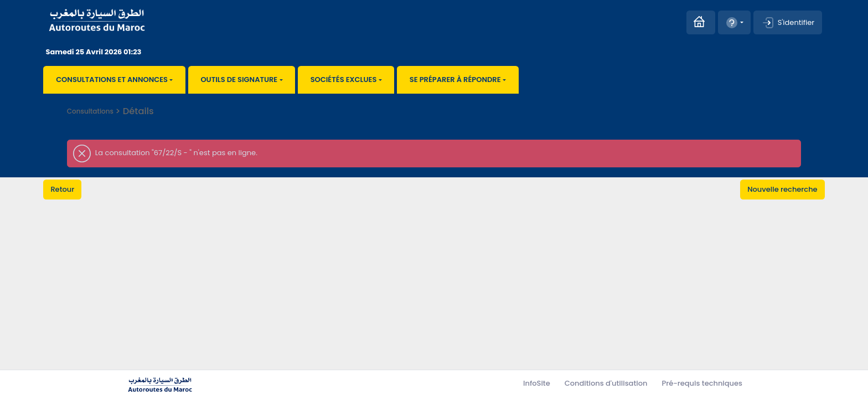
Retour (62, 189)
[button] (734, 22)
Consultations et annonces (112, 80)
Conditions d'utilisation (606, 383)
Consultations (90, 111)
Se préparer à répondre (455, 80)
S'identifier (788, 23)
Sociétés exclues (344, 80)
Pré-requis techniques (702, 383)
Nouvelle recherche (782, 189)
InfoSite (537, 383)
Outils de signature (239, 80)
